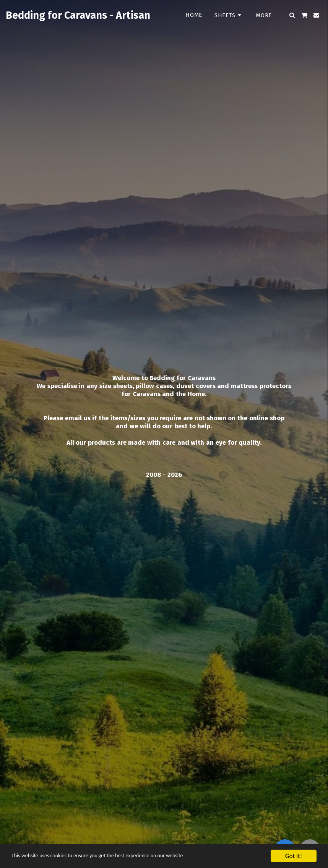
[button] (292, 15)
